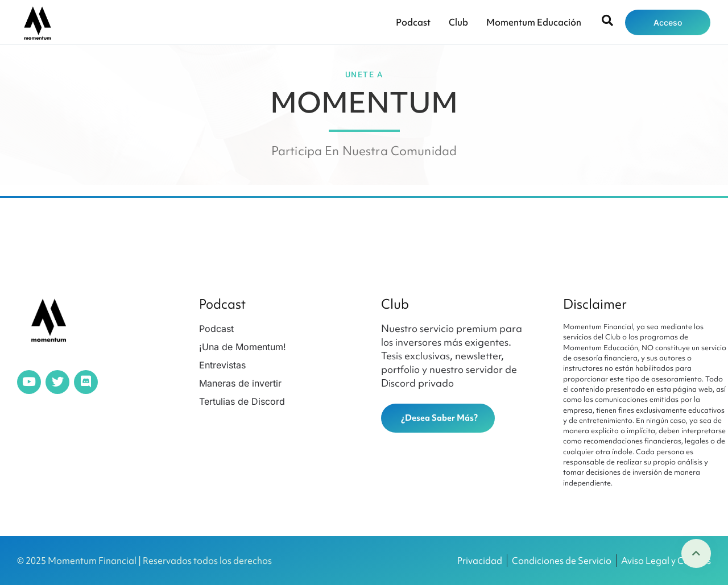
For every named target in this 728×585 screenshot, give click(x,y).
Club (458, 22)
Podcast (413, 22)
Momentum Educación (534, 22)
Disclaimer (595, 304)
